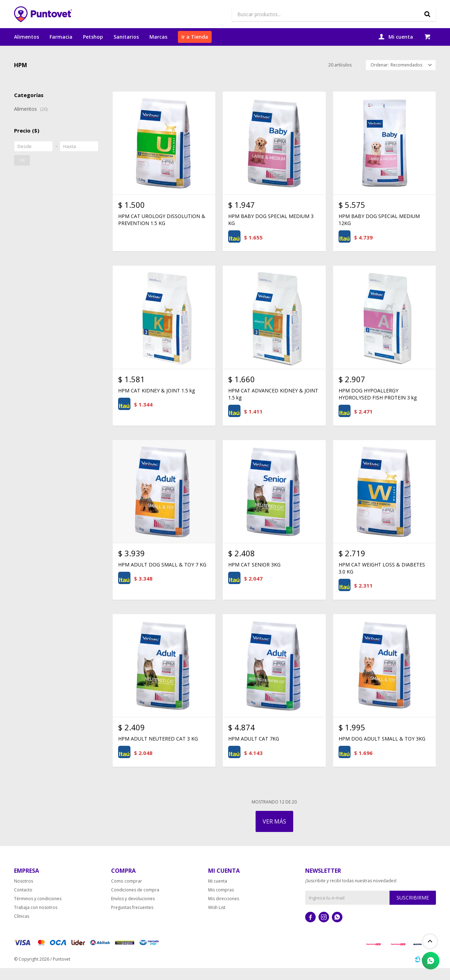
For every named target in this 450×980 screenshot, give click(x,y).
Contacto (23, 902)
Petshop (93, 37)
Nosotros (24, 893)
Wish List (217, 919)
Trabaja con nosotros (36, 919)
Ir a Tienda (195, 37)
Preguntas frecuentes (132, 919)
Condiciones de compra (135, 902)
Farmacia (61, 37)
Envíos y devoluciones (133, 911)
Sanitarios (126, 37)
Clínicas (22, 928)
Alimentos (27, 37)
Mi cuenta (218, 893)
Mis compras (221, 902)
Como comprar (127, 893)
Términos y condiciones (38, 911)
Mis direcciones (224, 911)
